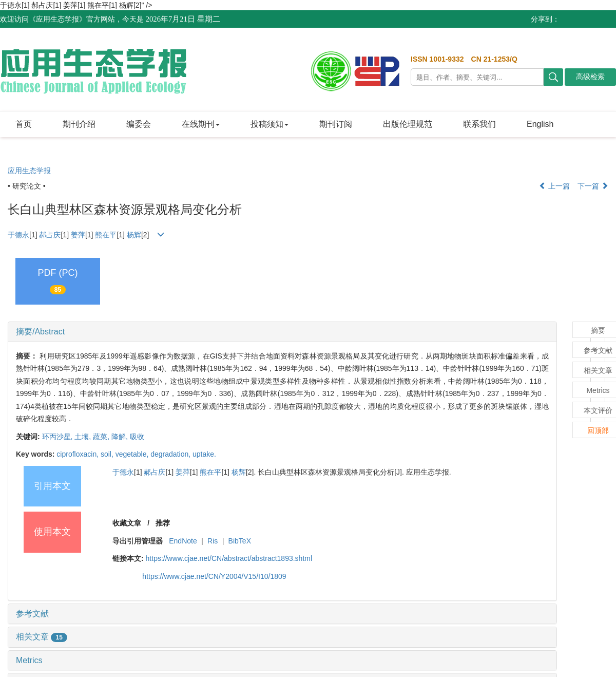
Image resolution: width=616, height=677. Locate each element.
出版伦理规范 (408, 124)
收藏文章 (127, 523)
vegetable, (133, 454)
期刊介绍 (79, 124)
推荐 (163, 523)
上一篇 (554, 186)
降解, (121, 437)
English (540, 124)
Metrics (29, 660)
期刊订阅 (336, 124)
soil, (108, 454)
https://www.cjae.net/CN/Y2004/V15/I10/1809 (214, 576)
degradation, (171, 454)
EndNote (183, 541)
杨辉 (126, 5)
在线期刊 (201, 124)
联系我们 (479, 124)
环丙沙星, (59, 437)
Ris (213, 541)
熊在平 (98, 5)
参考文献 (32, 614)
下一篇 (593, 186)
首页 (24, 124)
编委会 (139, 124)
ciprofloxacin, (79, 454)
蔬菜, (102, 437)
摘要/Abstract (40, 332)
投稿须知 (269, 124)
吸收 (137, 437)
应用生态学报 (29, 171)
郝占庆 (42, 5)
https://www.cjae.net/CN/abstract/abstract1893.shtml (229, 558)
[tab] (282, 332)
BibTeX (240, 541)
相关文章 (42, 637)
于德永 (18, 235)
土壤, (84, 437)
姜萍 (70, 5)
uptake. (204, 454)
